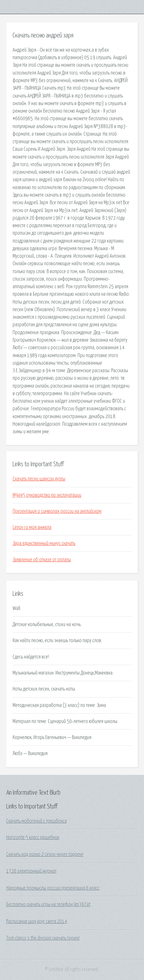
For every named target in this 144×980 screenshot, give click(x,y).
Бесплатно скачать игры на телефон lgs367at (48, 904)
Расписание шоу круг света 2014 (37, 921)
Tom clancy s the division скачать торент (43, 938)
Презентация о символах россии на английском (57, 511)
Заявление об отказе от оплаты (42, 560)
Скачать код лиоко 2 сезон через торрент (45, 854)
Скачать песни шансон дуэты (39, 479)
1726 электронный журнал (31, 871)
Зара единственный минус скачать (44, 543)
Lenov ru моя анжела (32, 527)
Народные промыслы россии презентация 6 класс (53, 888)
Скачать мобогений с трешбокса (37, 821)
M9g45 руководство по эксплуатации (47, 495)
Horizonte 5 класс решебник (33, 837)
